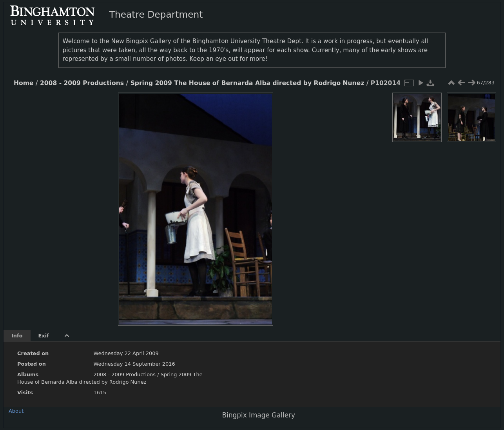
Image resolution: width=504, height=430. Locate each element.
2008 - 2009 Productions (82, 83)
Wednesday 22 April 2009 (126, 353)
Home (24, 83)
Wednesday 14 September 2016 (134, 364)
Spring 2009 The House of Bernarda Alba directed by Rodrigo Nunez (247, 83)
